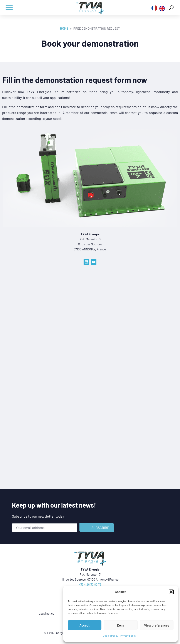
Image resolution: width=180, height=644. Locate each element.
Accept (85, 625)
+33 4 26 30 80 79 (90, 584)
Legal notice (50, 614)
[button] (171, 592)
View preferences (157, 625)
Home (64, 28)
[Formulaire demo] (81, 361)
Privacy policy (128, 636)
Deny (121, 625)
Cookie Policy (111, 636)
